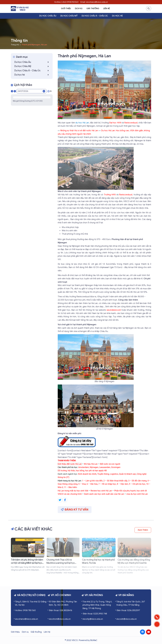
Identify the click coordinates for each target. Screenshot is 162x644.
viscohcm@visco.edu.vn (60, 619)
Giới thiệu (66, 8)
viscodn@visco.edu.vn (126, 619)
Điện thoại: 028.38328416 (61, 610)
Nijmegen (94, 467)
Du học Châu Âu (48, 16)
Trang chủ (15, 45)
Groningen (116, 467)
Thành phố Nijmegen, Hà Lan (34, 45)
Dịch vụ (79, 8)
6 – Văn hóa (92, 484)
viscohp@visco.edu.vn (93, 619)
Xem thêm (143, 530)
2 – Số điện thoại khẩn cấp (115, 481)
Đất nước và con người (110, 464)
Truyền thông (103, 474)
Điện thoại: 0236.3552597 (128, 610)
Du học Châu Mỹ (69, 16)
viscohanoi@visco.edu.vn (26, 619)
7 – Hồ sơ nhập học (107, 484)
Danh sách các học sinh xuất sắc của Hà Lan (104, 494)
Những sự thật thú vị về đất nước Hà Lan (79, 131)
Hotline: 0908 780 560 (25, 610)
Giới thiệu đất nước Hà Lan (70, 464)
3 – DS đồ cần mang (138, 481)
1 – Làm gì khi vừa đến (92, 481)
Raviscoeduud (126, 195)
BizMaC (94, 640)
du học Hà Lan (82, 123)
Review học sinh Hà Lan (101, 491)
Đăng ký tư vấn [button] (75, 510)
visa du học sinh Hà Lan (137, 494)
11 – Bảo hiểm (70, 487)
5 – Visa (82, 484)
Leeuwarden (105, 467)
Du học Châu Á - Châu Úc (95, 16)
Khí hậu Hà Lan (91, 464)
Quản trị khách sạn (127, 474)
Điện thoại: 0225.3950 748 (95, 614)
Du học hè (117, 16)
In (50, 91)
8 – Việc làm (122, 484)
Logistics (114, 474)
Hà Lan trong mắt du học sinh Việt (73, 491)
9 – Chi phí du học (137, 484)
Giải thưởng (93, 8)
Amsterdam (84, 467)
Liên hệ (107, 8)
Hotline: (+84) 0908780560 (66, 2)
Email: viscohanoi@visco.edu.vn (94, 2)
